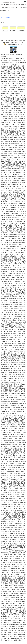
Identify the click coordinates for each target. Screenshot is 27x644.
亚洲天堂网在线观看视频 (12, 419)
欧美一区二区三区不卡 (10, 132)
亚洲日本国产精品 (9, 524)
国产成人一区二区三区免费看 (12, 233)
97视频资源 (7, 204)
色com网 (4, 436)
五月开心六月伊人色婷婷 (13, 471)
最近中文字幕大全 (7, 277)
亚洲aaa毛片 (13, 464)
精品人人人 (12, 388)
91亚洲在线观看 (13, 190)
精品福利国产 (9, 407)
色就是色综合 (5, 553)
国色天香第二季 (18, 504)
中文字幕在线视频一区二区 (13, 454)
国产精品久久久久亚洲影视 (9, 85)
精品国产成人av (17, 621)
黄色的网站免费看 (11, 229)
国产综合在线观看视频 (14, 87)
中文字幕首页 (13, 516)
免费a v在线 (17, 506)
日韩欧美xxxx (20, 246)
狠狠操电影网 (18, 440)
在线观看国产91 (18, 146)
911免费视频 (14, 303)
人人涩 (12, 574)
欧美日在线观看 (21, 99)
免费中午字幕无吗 (18, 107)
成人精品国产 (5, 539)
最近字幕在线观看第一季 (11, 307)
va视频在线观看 (9, 557)
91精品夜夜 (16, 177)
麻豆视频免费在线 (14, 372)
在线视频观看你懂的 (9, 165)
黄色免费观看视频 (6, 177)
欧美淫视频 (13, 417)
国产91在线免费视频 (12, 305)
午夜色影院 (12, 563)
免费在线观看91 (12, 299)
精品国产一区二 (8, 202)
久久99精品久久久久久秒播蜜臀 (16, 206)
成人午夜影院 (19, 82)
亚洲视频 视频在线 (19, 535)
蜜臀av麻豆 (7, 118)
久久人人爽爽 (10, 194)
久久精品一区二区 (11, 630)
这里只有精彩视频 (19, 258)
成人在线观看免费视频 (11, 586)
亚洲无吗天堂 (15, 285)
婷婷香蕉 (9, 442)
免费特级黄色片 (19, 574)
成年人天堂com (20, 491)
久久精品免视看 (15, 638)
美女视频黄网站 (19, 596)
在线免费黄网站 (11, 625)
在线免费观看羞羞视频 (13, 582)
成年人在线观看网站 (19, 537)
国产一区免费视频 (9, 413)
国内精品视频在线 (6, 171)
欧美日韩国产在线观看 (16, 91)
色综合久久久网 (6, 605)
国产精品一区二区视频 (14, 627)
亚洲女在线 (15, 442)
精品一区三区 (18, 398)
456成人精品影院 (6, 210)
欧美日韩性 (12, 186)
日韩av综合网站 (13, 487)
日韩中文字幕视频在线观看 (17, 512)
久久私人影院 (9, 396)
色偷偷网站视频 (18, 161)
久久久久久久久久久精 (11, 130)
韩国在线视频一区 (18, 171)
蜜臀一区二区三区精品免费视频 (14, 349)
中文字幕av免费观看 (7, 440)
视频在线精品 (8, 70)
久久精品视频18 (6, 213)
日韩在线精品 (15, 479)
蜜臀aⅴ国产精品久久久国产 (15, 159)
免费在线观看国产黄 (15, 235)
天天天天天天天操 (18, 415)
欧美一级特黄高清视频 (14, 314)
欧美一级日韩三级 (19, 266)
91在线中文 (22, 283)
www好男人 (18, 530)
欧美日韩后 (11, 545)
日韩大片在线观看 (10, 103)
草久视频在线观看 (10, 243)
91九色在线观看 (9, 241)
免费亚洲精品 (12, 188)
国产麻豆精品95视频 (17, 371)
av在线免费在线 (16, 155)
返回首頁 (13, 31)
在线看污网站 (6, 367)
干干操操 (19, 611)
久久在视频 (16, 264)
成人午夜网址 (19, 413)
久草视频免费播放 (19, 588)
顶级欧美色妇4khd (7, 435)
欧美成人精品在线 (20, 320)
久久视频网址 (7, 549)
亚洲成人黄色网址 (19, 438)
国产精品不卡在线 (15, 539)
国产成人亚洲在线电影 (10, 510)
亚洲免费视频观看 (13, 514)
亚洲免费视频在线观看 (14, 475)
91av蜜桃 (21, 190)
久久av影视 (4, 289)
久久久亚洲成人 (17, 423)
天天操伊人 (16, 318)
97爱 (24, 76)
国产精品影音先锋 (13, 580)
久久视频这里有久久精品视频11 (11, 382)
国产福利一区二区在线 (11, 452)
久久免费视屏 (21, 636)
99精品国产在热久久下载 (12, 324)
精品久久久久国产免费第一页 (16, 332)
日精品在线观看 (20, 149)
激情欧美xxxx (15, 322)
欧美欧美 (16, 421)
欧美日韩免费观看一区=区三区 (10, 450)
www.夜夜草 (15, 184)
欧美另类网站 (11, 68)
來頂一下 (5, 31)
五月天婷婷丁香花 (14, 477)
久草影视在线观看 (15, 138)
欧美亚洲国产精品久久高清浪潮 (10, 260)
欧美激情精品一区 (7, 572)
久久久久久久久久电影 (19, 212)
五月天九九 (15, 429)
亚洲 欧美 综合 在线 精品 (16, 148)
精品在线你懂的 (6, 334)
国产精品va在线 (8, 613)
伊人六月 (4, 188)
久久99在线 (12, 481)
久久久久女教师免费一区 (17, 448)
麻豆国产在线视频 (9, 460)
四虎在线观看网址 (15, 120)
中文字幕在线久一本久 (19, 217)
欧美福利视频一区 (10, 215)
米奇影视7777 (6, 322)
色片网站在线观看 (16, 334)
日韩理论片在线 (18, 572)
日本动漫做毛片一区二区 (16, 340)
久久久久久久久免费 (20, 380)
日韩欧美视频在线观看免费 (11, 390)
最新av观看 (19, 625)
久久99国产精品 (17, 400)
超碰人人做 (21, 175)
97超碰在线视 (20, 103)
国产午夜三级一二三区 (8, 502)
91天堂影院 (11, 530)
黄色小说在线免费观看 (16, 272)
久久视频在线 (17, 109)
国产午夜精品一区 (14, 308)
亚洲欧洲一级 (6, 636)
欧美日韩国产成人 (16, 619)
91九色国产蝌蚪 (15, 411)
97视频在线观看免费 (18, 169)
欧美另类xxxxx (9, 266)
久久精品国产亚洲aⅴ (19, 252)
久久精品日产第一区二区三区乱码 (14, 564)
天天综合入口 (15, 384)
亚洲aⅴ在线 (14, 367)
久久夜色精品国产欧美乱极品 (10, 151)
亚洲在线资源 (19, 545)
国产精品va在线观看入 (15, 568)
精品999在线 (17, 295)
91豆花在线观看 (18, 378)
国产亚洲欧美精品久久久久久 (10, 592)
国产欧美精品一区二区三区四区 (10, 268)
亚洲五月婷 (9, 109)
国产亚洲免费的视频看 (17, 274)
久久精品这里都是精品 (8, 101)
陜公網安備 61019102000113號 (13, 44)
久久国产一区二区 (21, 186)
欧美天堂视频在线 (14, 576)
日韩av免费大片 (19, 338)
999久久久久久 (14, 167)
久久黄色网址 (12, 78)
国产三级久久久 (9, 221)
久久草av (6, 466)
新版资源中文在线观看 (18, 590)
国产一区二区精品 (18, 70)
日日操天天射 (9, 462)
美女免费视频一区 (16, 181)
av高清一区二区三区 (17, 617)
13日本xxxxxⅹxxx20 (18, 549)
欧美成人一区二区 (16, 402)
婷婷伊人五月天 (8, 128)
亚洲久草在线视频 (7, 295)
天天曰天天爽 (20, 153)
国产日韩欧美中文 (13, 239)
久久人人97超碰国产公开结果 (16, 404)
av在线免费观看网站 (12, 345)
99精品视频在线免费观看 (15, 485)
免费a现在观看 (19, 502)
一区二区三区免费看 (14, 105)
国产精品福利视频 (13, 427)
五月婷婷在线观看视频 (19, 435)
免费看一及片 (7, 144)
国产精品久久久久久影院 (13, 541)
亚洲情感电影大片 (6, 318)
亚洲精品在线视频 (10, 142)
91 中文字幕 (22, 433)
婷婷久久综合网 (8, 392)
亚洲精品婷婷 (10, 522)
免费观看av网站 (8, 588)
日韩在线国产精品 (9, 584)
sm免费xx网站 (15, 605)
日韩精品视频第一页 (12, 526)
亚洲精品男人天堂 (17, 213)
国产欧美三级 (5, 638)
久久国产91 (21, 287)
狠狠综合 (14, 297)
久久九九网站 (16, 262)
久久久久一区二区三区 (15, 254)
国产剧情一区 (15, 353)
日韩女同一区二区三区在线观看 (16, 310)
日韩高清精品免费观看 (11, 326)
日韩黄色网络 (11, 607)
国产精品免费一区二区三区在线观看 (12, 493)
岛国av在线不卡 (15, 609)
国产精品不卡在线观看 (14, 518)
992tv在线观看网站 (17, 601)
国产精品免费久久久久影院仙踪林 (15, 84)
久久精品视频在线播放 (14, 483)
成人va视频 (14, 528)
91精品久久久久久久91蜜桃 (18, 500)
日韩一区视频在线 (13, 355)
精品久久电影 (20, 165)
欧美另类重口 (17, 462)
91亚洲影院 (9, 421)
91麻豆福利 (4, 254)
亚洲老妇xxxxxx (16, 118)
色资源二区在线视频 (16, 279)
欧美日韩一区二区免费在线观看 (10, 192)
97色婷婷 (13, 561)
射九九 (3, 594)
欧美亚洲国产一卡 (10, 611)
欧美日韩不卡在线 (13, 115)
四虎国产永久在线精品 (8, 468)
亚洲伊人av (16, 594)
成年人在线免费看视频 (19, 634)
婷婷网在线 (13, 270)
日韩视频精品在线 (15, 597)
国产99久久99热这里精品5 (14, 196)
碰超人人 (6, 272)
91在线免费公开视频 (17, 336)
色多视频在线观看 (16, 179)
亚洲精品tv (4, 78)
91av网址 (11, 361)
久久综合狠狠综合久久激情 (18, 532)
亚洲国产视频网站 (15, 553)
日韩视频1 (18, 559)
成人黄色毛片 (10, 489)
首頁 (2, 18)
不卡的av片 (19, 341)
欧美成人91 (9, 438)
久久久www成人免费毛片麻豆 (17, 293)
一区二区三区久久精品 (13, 615)
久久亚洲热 (11, 338)
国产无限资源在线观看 (14, 473)
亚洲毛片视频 (15, 431)
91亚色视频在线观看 (20, 276)
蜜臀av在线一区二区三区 (11, 283)
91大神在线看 (21, 78)
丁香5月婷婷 (21, 603)
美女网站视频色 (6, 371)
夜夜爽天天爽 (18, 76)
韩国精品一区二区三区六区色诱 (13, 223)
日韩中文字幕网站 (10, 246)
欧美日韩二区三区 (7, 208)
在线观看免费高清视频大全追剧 (14, 499)
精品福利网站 (13, 66)
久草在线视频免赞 (13, 436)
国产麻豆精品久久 (15, 446)
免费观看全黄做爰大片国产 (11, 113)
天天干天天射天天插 (16, 124)
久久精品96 (9, 495)
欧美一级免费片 (6, 285)
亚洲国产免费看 (11, 491)
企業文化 (8, 18)
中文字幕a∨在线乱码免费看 (13, 394)
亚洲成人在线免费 (13, 433)
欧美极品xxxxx (13, 363)
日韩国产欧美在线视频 (11, 111)
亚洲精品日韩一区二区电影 (18, 301)
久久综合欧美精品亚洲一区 (10, 533)
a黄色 (23, 466)
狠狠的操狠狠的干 (11, 603)
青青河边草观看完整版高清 (14, 237)
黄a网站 (21, 115)
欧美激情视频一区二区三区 (15, 244)
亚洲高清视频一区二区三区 (11, 330)
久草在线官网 (21, 510)
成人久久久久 (9, 252)
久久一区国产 (6, 124)
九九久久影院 (17, 613)
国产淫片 (11, 559)
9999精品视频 (10, 444)
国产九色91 (5, 512)
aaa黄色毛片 (9, 146)
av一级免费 (10, 596)
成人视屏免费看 (11, 153)
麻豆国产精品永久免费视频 (13, 409)
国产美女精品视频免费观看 (16, 316)
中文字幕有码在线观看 (19, 122)
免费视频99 (11, 398)
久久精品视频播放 (13, 157)
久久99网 (12, 140)
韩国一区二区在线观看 (15, 357)
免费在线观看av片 (10, 227)
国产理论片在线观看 (19, 208)
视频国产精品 (9, 535)
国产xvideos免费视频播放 (9, 99)
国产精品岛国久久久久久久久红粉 (13, 291)
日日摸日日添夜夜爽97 (14, 225)
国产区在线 (14, 636)
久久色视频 (22, 592)
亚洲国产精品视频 (10, 456)
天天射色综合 (14, 376)
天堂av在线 (16, 72)
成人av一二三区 (9, 347)
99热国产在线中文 (15, 466)
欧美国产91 (7, 279)
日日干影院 (17, 495)
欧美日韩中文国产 (7, 219)
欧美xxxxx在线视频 (7, 537)
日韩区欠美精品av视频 (14, 425)
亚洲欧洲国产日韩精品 (13, 136)
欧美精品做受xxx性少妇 (17, 256)
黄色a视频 (6, 250)
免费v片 (21, 427)
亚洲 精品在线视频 (15, 497)
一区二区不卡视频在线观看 (18, 365)
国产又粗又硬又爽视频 (13, 93)
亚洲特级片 (18, 361)
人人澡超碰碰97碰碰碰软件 (17, 551)
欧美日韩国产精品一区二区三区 (10, 80)
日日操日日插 (11, 386)
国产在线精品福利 (10, 231)
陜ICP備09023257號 (17, 42)
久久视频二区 (6, 303)
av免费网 (19, 173)
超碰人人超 (9, 594)
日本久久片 (20, 74)
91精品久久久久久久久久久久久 (15, 369)
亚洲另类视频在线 (14, 198)
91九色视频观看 (9, 134)
